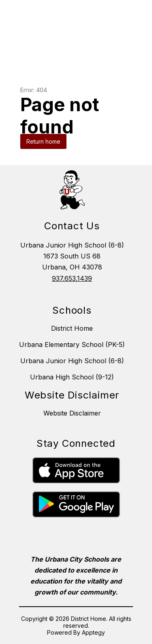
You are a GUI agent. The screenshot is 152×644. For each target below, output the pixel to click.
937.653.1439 (72, 278)
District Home (72, 328)
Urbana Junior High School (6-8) (72, 361)
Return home (43, 141)
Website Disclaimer (72, 413)
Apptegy (93, 632)
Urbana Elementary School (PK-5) (72, 345)
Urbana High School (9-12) (72, 377)
